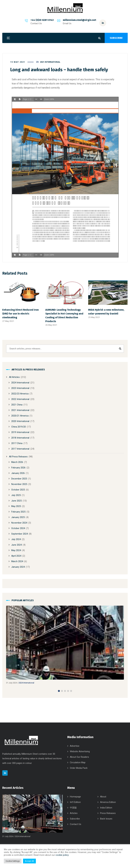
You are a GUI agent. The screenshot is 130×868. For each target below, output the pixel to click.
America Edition (108, 802)
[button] (59, 691)
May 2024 (16, 550)
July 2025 (16, 495)
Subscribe (75, 819)
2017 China (17, 443)
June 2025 (16, 501)
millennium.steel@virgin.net (79, 20)
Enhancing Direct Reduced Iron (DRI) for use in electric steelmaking (21, 314)
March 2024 (17, 561)
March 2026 (17, 462)
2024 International (20, 383)
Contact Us (76, 824)
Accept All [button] (29, 861)
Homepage (75, 797)
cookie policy (62, 855)
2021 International (50, 62)
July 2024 (16, 539)
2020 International (20, 421)
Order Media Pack (79, 768)
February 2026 (18, 468)
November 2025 (19, 484)
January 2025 (18, 517)
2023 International (20, 388)
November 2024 (19, 523)
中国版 (73, 808)
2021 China (17, 405)
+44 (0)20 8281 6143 (42, 20)
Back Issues (106, 819)
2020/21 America (20, 416)
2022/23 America (20, 394)
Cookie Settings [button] (13, 861)
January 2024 (18, 567)
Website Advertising (80, 751)
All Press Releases (18, 457)
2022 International (20, 399)
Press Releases (108, 813)
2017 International (20, 449)
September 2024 (20, 534)
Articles (74, 813)
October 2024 (18, 528)
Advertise (75, 746)
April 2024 (16, 556)
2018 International (20, 438)
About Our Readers (79, 757)
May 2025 (16, 506)
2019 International (20, 432)
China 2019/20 (19, 427)
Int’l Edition (75, 802)
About (103, 797)
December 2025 (19, 479)
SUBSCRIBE (116, 38)
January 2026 (18, 473)
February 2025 (18, 512)
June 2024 (16, 545)
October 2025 (18, 490)
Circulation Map (78, 762)
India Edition (106, 808)
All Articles (14, 377)
